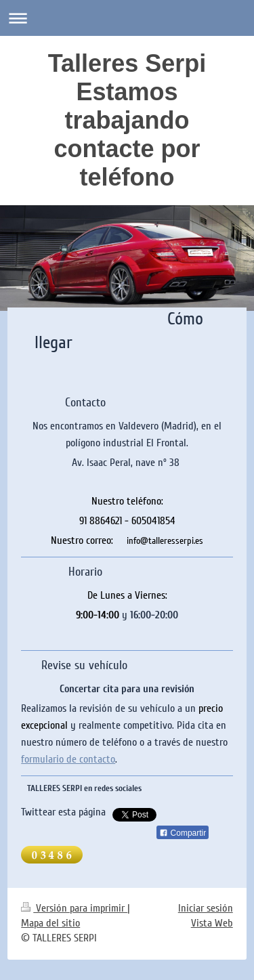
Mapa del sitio (50, 923)
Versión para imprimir (74, 908)
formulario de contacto (68, 759)
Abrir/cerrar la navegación (127, 18)
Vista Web (212, 923)
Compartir (183, 833)
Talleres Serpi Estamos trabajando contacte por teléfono (127, 120)
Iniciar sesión (206, 908)
